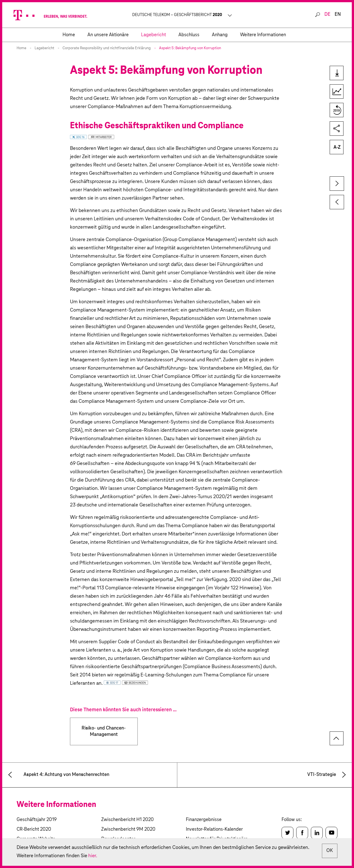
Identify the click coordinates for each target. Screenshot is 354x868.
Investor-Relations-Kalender (214, 829)
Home (21, 48)
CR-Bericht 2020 (34, 829)
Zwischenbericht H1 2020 (127, 820)
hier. (128, 856)
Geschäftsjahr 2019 (37, 820)
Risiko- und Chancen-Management (104, 731)
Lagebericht (44, 48)
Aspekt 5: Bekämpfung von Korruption (190, 48)
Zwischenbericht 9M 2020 (128, 829)
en (338, 15)
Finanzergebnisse (204, 820)
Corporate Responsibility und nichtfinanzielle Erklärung (107, 48)
